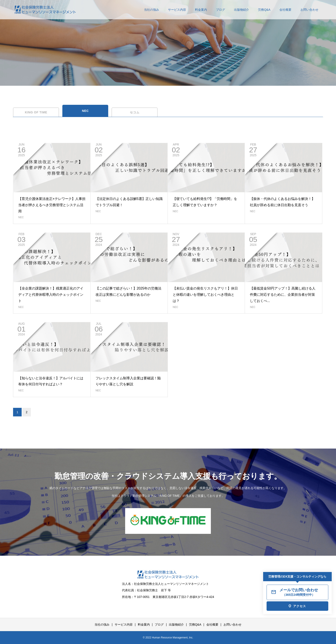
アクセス (300, 606)
